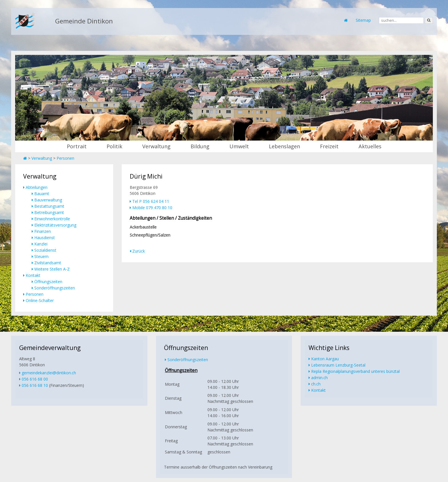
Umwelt (239, 146)
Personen (65, 158)
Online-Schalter (40, 300)
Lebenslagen (284, 146)
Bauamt (42, 194)
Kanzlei (41, 244)
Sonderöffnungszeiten (55, 288)
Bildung (200, 146)
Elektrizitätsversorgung (55, 225)
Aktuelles (370, 146)
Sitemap (363, 20)
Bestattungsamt (49, 206)
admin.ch (319, 378)
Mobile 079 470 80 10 (152, 208)
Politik (114, 146)
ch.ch (316, 384)
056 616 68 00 (35, 379)
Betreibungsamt (49, 212)
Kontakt (33, 275)
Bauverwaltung (48, 200)
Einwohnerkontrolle (52, 219)
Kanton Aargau (325, 359)
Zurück (139, 251)
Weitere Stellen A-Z (52, 269)
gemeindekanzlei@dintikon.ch (49, 373)
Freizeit (329, 146)
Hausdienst (45, 238)
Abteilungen (37, 187)
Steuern (41, 256)
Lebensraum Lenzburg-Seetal (338, 365)
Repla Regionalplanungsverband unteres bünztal (355, 371)
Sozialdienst (45, 250)
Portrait (77, 146)
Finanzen (43, 231)
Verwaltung (156, 146)
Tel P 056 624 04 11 (151, 201)
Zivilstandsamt (48, 263)
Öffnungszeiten (48, 282)
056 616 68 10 (35, 385)
